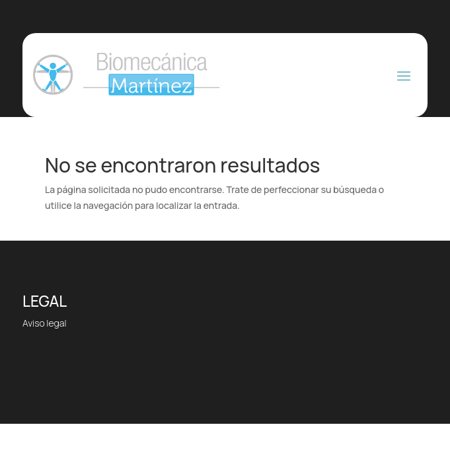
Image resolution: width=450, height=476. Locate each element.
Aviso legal (44, 323)
